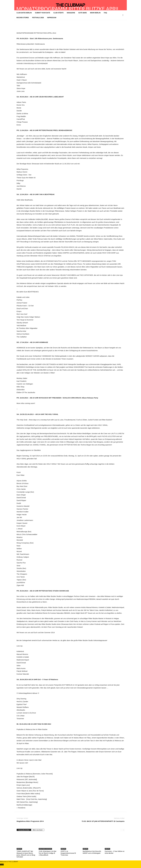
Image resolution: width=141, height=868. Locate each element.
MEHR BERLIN (95, 13)
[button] (123, 15)
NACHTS (19, 849)
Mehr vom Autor (38, 830)
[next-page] (124, 830)
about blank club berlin (45, 849)
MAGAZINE (71, 13)
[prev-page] (121, 830)
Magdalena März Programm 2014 (30, 821)
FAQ (105, 13)
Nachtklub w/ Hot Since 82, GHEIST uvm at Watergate (92, 852)
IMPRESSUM (52, 18)
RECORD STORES (23, 18)
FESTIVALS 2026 (38, 18)
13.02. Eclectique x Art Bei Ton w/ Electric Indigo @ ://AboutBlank (47, 853)
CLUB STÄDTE (58, 13)
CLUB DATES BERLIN (24, 13)
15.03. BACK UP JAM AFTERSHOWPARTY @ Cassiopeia (103, 821)
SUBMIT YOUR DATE (43, 13)
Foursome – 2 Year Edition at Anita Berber (115, 852)
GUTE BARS (83, 13)
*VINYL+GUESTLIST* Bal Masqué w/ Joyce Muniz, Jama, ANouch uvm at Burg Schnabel (26, 854)
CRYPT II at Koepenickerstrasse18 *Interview (68, 853)
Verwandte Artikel (24, 830)
